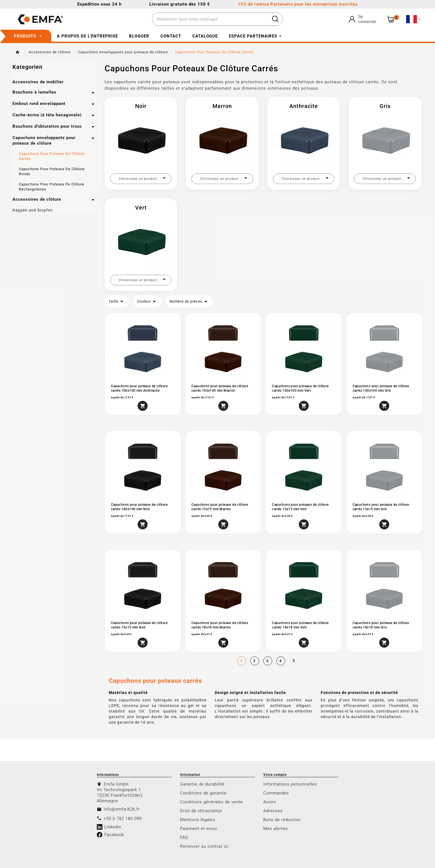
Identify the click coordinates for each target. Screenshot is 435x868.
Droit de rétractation (201, 811)
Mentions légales (198, 820)
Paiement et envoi (199, 829)
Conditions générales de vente (211, 802)
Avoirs (270, 802)
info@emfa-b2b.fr (122, 809)
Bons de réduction (282, 820)
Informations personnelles (290, 784)
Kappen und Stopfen (33, 210)
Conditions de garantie (203, 793)
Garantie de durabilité (202, 784)
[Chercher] (210, 19)
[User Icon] (363, 19)
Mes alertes (276, 829)
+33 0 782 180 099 (123, 819)
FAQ (184, 837)
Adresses (273, 811)
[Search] (275, 19)
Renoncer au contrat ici (204, 846)
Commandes (276, 793)
